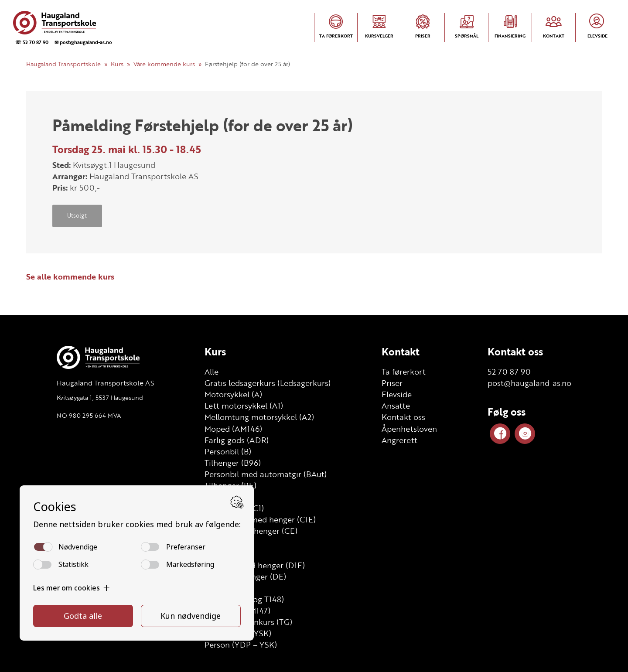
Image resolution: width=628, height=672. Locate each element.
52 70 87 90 (509, 372)
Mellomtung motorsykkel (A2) (259, 417)
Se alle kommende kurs (70, 276)
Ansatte (396, 406)
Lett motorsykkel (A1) (244, 406)
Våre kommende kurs (164, 64)
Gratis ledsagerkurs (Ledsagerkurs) (268, 383)
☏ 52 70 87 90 (32, 42)
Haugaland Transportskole (63, 64)
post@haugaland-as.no (529, 383)
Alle (212, 372)
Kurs (117, 64)
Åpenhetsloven (409, 429)
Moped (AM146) (233, 429)
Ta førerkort (404, 372)
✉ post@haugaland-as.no (83, 42)
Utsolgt (77, 216)
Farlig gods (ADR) (237, 440)
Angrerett (399, 440)
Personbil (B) (228, 451)
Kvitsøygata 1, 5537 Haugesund (100, 397)
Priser (392, 383)
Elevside (397, 394)
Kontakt (401, 351)
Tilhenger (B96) (233, 463)
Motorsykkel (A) (233, 394)
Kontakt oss (403, 417)
